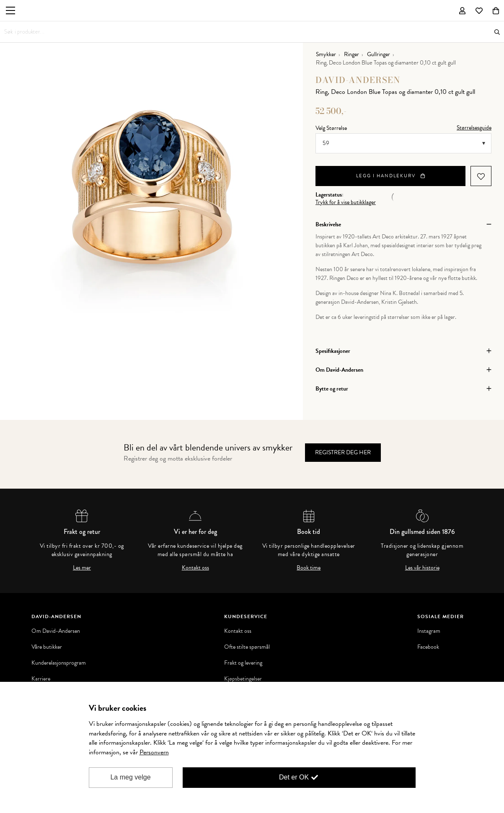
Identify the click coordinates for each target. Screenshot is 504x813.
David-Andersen (358, 80)
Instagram (429, 631)
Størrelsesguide (474, 128)
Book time (309, 568)
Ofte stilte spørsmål (247, 647)
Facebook (428, 647)
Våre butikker (47, 647)
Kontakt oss (195, 568)
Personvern (154, 752)
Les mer (82, 568)
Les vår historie (422, 568)
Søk (497, 32)
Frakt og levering (243, 663)
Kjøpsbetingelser (243, 679)
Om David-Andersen (56, 631)
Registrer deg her (343, 452)
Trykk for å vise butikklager (346, 202)
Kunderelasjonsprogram (59, 663)
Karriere (41, 679)
